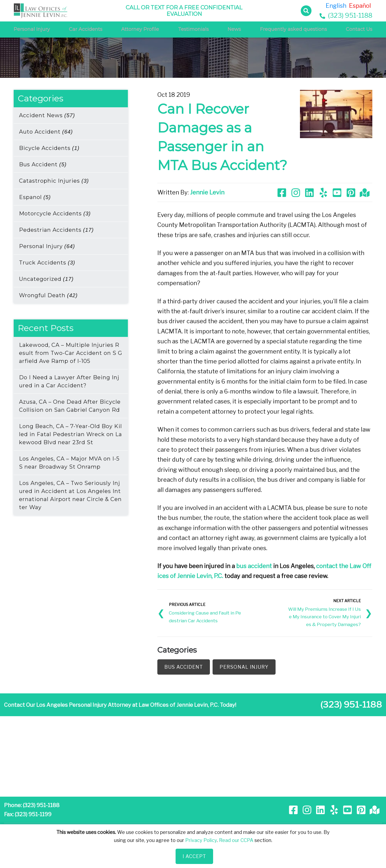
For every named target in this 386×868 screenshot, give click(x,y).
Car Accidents (86, 29)
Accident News (47, 115)
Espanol (35, 197)
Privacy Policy (201, 840)
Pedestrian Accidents (56, 230)
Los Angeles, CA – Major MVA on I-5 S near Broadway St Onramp (69, 463)
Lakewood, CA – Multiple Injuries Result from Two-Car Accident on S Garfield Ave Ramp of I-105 (71, 353)
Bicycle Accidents (49, 148)
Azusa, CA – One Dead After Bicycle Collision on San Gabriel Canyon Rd (70, 406)
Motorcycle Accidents (55, 214)
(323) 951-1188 (346, 15)
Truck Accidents (47, 263)
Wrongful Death (48, 295)
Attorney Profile (140, 29)
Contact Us (359, 29)
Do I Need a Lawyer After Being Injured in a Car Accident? (69, 381)
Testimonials (193, 29)
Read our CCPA (236, 840)
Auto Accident (46, 132)
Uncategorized (46, 279)
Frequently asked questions (294, 29)
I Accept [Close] (194, 856)
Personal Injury (32, 29)
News (234, 29)
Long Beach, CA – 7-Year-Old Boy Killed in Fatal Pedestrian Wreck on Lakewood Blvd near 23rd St (70, 434)
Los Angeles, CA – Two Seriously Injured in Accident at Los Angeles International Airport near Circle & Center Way (70, 495)
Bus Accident (43, 164)
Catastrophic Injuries (54, 181)
